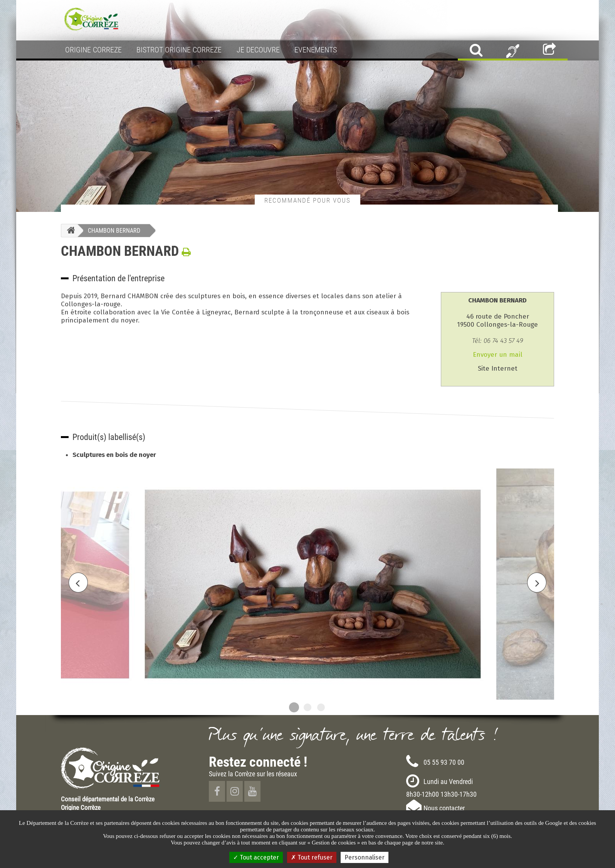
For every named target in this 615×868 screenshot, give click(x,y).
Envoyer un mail (498, 355)
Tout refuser (312, 857)
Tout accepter (256, 857)
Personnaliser (365, 857)
